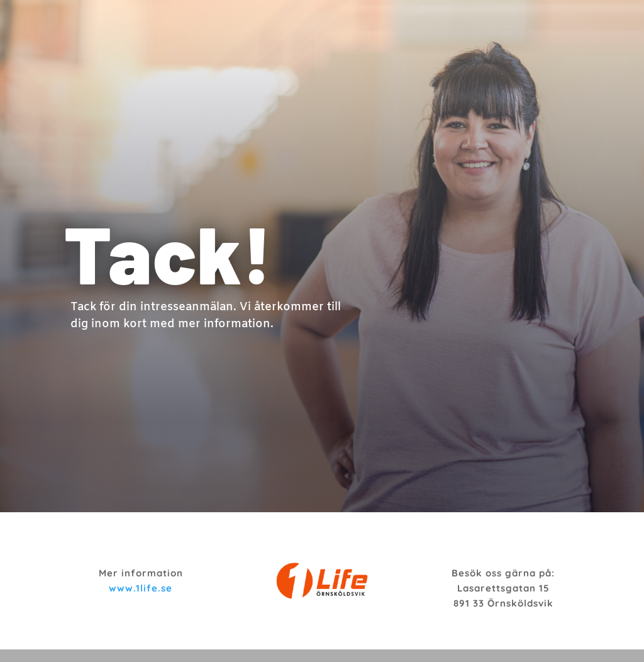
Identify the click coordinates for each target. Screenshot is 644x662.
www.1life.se (141, 588)
